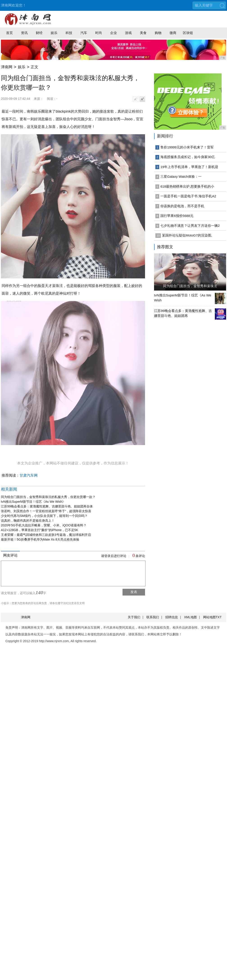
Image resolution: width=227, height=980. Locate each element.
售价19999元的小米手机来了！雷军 (187, 147)
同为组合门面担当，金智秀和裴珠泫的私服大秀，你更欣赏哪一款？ (48, 497)
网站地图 (209, 617)
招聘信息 (172, 617)
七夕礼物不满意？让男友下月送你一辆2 (190, 226)
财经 (39, 33)
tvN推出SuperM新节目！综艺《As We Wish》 (33, 502)
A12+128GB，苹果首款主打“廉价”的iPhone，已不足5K (40, 530)
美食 (143, 33)
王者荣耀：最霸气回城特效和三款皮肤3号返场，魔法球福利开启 (46, 535)
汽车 (84, 33)
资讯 (24, 33)
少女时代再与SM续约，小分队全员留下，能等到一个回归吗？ (44, 516)
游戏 (128, 33)
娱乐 (54, 33)
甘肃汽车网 (29, 475)
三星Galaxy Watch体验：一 (181, 176)
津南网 (7, 67)
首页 (9, 33)
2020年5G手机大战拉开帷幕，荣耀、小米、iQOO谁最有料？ (44, 525)
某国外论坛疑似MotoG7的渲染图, (187, 235)
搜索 (222, 5)
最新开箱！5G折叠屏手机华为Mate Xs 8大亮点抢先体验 (40, 539)
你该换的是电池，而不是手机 (182, 206)
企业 (113, 33)
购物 (158, 33)
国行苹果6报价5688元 (177, 216)
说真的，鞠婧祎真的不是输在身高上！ (28, 521)
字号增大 (142, 99)
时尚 (99, 33)
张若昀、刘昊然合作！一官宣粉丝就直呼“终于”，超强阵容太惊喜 (46, 511)
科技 (69, 33)
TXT (219, 617)
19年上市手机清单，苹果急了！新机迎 (189, 167)
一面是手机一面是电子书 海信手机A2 (188, 196)
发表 (134, 592)
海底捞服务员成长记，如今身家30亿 (188, 157)
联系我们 (153, 617)
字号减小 (136, 99)
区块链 (188, 33)
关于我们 (134, 617)
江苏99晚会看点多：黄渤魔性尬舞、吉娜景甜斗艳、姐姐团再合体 (47, 506)
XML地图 (190, 617)
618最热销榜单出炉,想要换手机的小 (187, 186)
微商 (173, 33)
